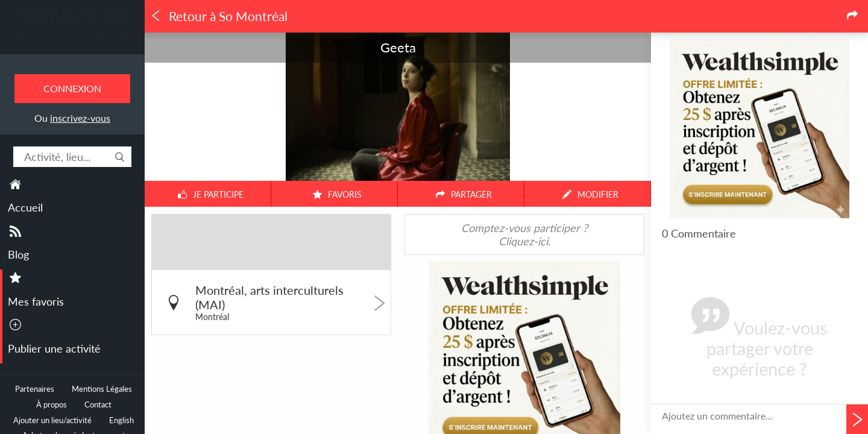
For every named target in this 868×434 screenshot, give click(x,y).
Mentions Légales (102, 389)
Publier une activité (54, 348)
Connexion (72, 88)
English (121, 420)
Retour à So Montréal (219, 16)
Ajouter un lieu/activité (52, 420)
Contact (98, 405)
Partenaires (35, 389)
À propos (52, 405)
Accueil (25, 207)
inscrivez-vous (80, 118)
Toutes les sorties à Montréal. (73, 37)
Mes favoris (36, 301)
